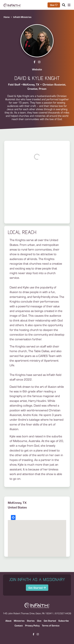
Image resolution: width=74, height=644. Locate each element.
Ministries (19, 621)
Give (39, 621)
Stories (31, 621)
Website (37, 69)
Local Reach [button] (22, 232)
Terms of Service (51, 625)
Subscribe (64, 621)
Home (7, 17)
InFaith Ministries (22, 17)
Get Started (36, 588)
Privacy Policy (32, 625)
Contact (19, 625)
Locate (13, 517)
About (8, 621)
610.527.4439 (63, 613)
